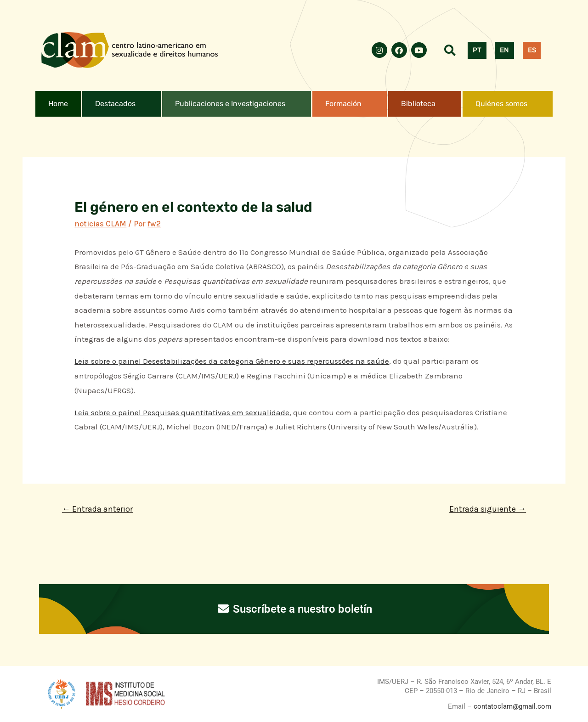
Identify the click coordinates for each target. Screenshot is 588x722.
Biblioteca (418, 104)
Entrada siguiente (488, 509)
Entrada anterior (97, 509)
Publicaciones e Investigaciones (230, 104)
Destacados (115, 104)
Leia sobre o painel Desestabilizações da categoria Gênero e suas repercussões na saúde (232, 361)
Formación (343, 104)
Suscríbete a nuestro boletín (294, 609)
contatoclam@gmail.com (512, 706)
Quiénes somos (501, 104)
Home (58, 104)
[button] (122, 104)
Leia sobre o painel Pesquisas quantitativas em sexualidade (182, 412)
